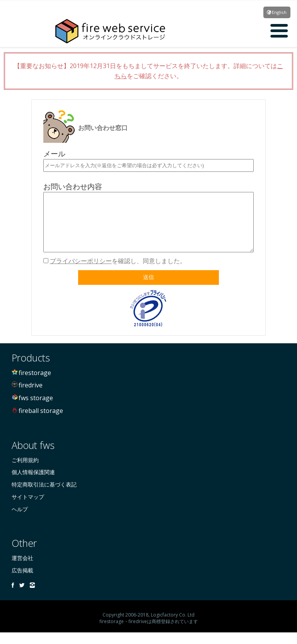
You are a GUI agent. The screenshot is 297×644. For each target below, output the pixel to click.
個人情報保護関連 (33, 484)
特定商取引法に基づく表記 (44, 496)
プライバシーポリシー (81, 272)
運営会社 (22, 569)
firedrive (31, 397)
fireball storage (41, 422)
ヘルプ (20, 521)
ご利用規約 (25, 472)
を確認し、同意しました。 (118, 272)
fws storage (36, 409)
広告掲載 (22, 582)
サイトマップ (28, 508)
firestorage (35, 384)
